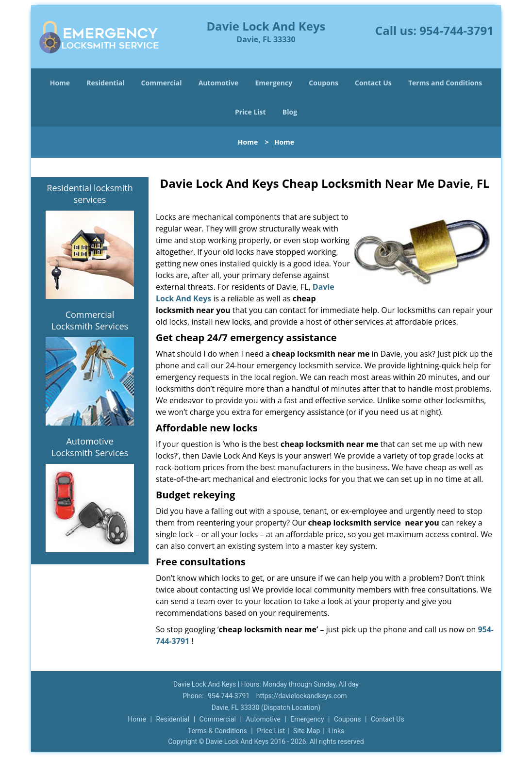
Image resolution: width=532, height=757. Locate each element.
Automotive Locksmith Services (90, 447)
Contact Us (373, 83)
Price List (250, 112)
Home (60, 83)
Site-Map (307, 731)
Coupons (323, 83)
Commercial (162, 83)
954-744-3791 (457, 30)
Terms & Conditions (217, 731)
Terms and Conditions (445, 83)
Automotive (219, 83)
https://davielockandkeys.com (302, 696)
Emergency (274, 83)
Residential (105, 83)
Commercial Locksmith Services (90, 320)
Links (336, 731)
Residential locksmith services (90, 194)
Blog (290, 112)
